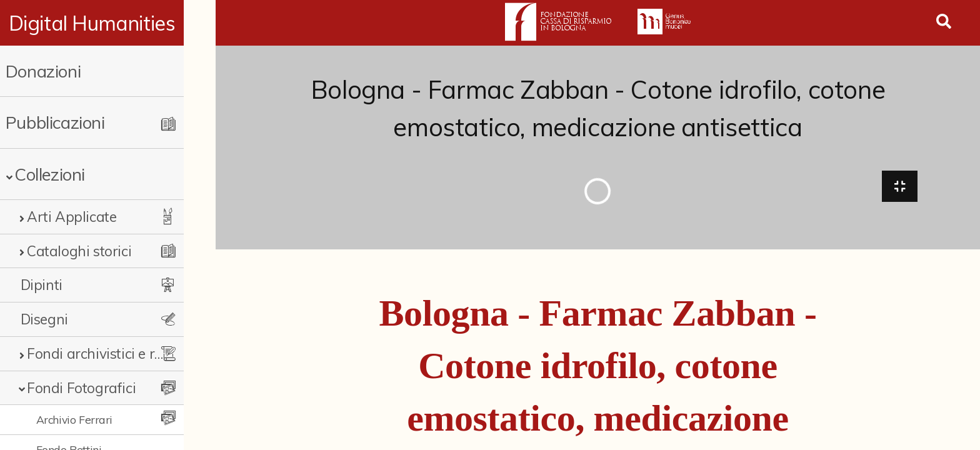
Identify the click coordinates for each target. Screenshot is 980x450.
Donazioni (43, 71)
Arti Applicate (72, 217)
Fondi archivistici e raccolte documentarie (111, 353)
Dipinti (42, 285)
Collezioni (50, 174)
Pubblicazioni (55, 122)
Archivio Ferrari (75, 419)
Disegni (44, 319)
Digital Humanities (108, 23)
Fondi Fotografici (81, 388)
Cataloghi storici (79, 251)
